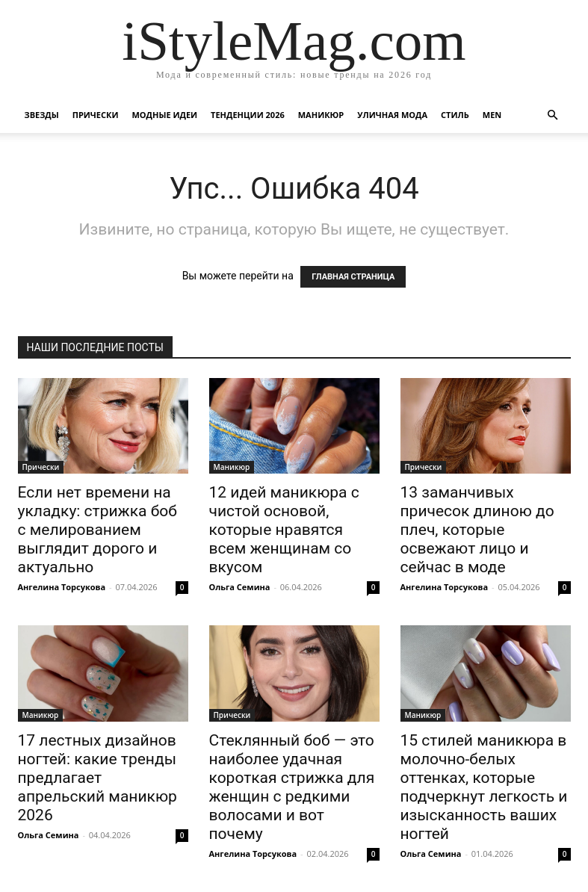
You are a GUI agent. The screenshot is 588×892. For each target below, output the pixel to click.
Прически (96, 115)
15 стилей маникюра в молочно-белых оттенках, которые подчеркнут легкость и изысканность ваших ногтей (484, 787)
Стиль (455, 115)
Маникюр (321, 115)
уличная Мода (392, 115)
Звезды (42, 115)
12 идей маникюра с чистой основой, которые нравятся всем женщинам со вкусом (284, 530)
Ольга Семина (240, 587)
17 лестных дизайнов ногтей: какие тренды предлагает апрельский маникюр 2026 (98, 778)
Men (492, 115)
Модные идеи (164, 115)
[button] (553, 115)
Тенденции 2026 (248, 115)
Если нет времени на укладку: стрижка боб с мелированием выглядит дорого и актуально (98, 530)
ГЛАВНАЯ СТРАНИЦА (353, 277)
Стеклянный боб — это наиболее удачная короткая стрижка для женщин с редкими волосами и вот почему (292, 787)
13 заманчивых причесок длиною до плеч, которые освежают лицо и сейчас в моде (477, 530)
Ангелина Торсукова (62, 587)
